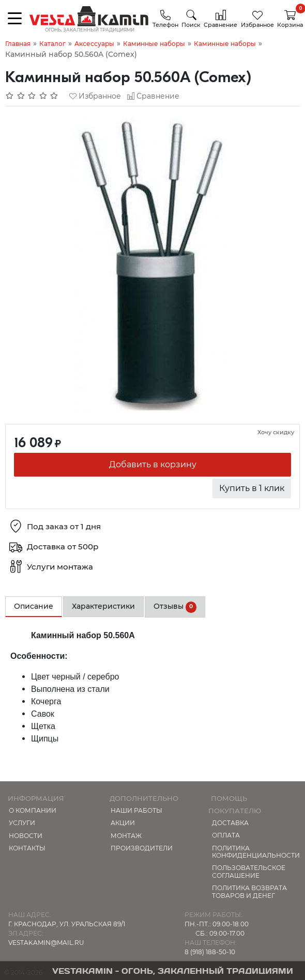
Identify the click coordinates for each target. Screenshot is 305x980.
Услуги (22, 823)
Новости (26, 836)
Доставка (230, 823)
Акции (123, 823)
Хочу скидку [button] (276, 432)
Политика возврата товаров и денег (249, 891)
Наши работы (136, 810)
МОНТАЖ (126, 836)
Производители (142, 848)
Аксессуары (94, 44)
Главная (18, 44)
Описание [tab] (34, 606)
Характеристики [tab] (103, 606)
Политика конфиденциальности (256, 852)
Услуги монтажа (60, 567)
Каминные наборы (154, 44)
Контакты (27, 848)
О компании (33, 810)
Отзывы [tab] (175, 607)
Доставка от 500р (63, 547)
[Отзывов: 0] (32, 96)
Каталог (52, 44)
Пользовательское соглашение (249, 871)
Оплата (226, 835)
